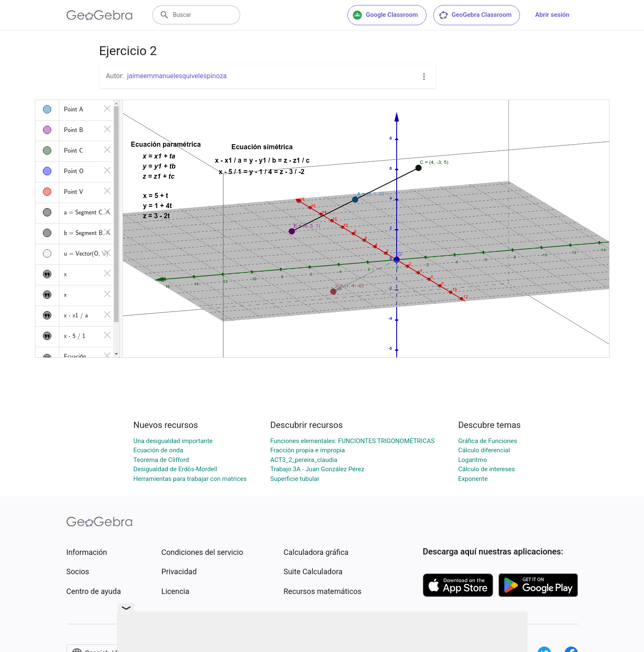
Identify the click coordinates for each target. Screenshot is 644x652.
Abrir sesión (552, 15)
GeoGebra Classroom (475, 15)
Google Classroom (385, 15)
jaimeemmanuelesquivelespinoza (177, 76)
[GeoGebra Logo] (99, 15)
